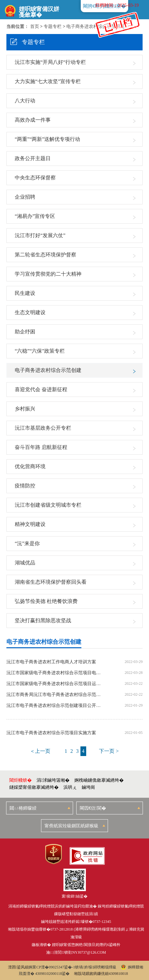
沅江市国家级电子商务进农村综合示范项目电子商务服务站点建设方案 (54, 673)
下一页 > (109, 751)
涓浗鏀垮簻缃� (53, 780)
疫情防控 (25, 486)
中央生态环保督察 (35, 178)
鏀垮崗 (88, 787)
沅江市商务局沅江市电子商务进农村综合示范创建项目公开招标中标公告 (54, 695)
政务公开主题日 (33, 158)
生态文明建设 (30, 312)
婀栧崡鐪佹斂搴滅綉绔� (99, 780)
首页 (35, 26)
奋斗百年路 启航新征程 (41, 447)
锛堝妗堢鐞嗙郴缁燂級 (96, 967)
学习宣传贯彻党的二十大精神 (48, 274)
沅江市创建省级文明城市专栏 (48, 505)
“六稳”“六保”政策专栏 (40, 351)
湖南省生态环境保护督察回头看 (51, 582)
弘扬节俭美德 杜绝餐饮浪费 (46, 601)
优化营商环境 (30, 466)
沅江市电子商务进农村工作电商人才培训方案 (51, 662)
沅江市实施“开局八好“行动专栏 (50, 62)
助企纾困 (25, 332)
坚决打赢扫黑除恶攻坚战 (43, 620)
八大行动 (25, 101)
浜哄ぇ (70, 787)
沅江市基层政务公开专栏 (43, 428)
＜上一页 (40, 751)
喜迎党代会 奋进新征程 (41, 389)
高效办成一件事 (33, 120)
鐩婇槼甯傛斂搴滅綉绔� (34, 787)
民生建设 (25, 293)
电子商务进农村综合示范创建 (48, 370)
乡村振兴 (25, 409)
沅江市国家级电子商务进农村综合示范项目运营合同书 (54, 684)
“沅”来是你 (27, 543)
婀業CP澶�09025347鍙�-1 (52, 967)
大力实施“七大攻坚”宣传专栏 (48, 81)
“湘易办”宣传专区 (35, 216)
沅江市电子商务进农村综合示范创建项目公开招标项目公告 (54, 706)
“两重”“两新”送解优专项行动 (47, 139)
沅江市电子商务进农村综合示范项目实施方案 (51, 733)
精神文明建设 (30, 524)
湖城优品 (25, 563)
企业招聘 (25, 197)
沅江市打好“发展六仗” (40, 235)
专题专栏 (53, 26)
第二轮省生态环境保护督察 (46, 255)
